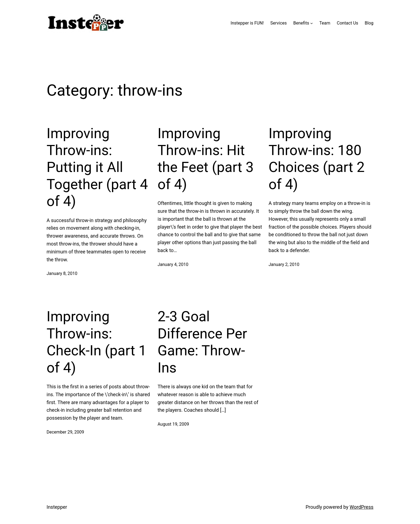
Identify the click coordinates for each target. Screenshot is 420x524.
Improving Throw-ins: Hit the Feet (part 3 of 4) (206, 159)
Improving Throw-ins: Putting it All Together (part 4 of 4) (97, 167)
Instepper (57, 507)
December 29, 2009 (65, 432)
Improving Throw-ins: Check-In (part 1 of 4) (97, 342)
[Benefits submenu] (312, 23)
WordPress (362, 507)
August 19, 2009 (174, 424)
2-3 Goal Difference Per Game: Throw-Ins (203, 342)
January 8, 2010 (62, 273)
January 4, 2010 (173, 264)
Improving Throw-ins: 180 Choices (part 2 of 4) (317, 159)
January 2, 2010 (284, 264)
